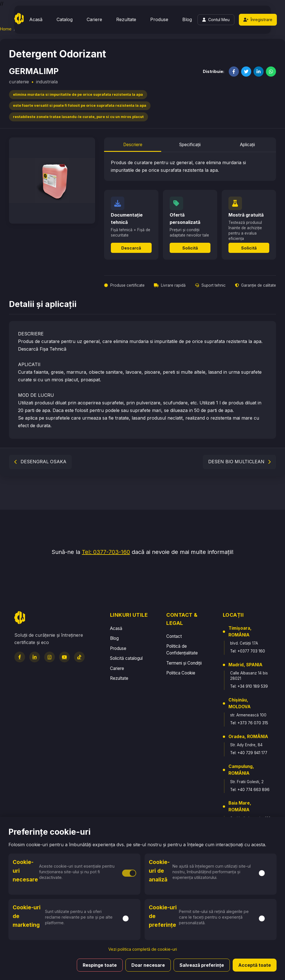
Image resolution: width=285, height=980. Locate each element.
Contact (174, 636)
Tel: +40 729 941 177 (249, 753)
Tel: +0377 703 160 (248, 651)
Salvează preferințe (202, 965)
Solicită (190, 248)
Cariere (94, 19)
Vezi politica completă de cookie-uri (143, 949)
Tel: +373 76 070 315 (249, 723)
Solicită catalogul (126, 658)
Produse (159, 19)
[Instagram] (50, 657)
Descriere (133, 145)
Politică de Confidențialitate (182, 650)
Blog (187, 19)
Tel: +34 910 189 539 (249, 686)
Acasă (36, 19)
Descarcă (131, 248)
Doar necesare (148, 965)
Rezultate (126, 19)
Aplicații (247, 145)
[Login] (216, 20)
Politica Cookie (181, 673)
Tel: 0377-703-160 (106, 552)
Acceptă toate (255, 965)
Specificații (190, 145)
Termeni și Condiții (184, 663)
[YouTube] (64, 657)
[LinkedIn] (35, 657)
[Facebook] (20, 657)
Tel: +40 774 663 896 (250, 790)
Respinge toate (100, 965)
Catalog (65, 19)
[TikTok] (79, 657)
